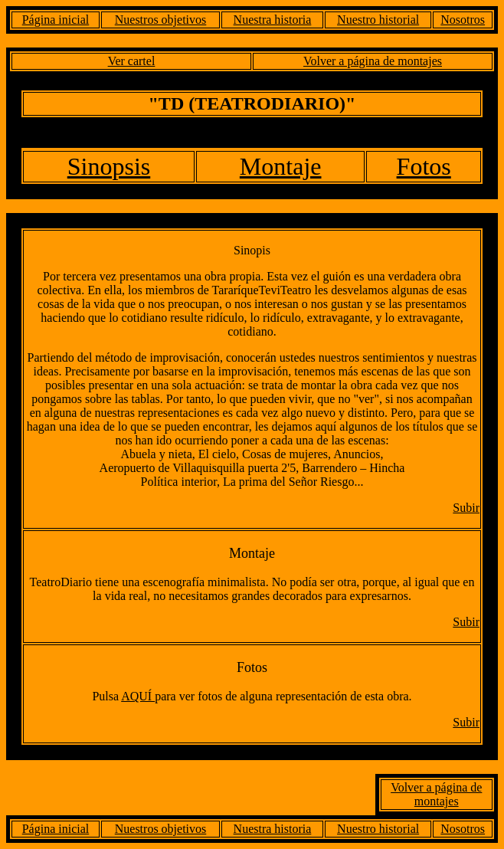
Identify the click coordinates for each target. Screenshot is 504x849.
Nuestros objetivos (161, 20)
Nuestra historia (273, 20)
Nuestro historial (378, 20)
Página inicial (56, 20)
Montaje (281, 166)
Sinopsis (109, 166)
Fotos (424, 166)
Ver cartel (132, 61)
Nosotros (463, 20)
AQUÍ (138, 696)
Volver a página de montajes (373, 61)
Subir (466, 508)
